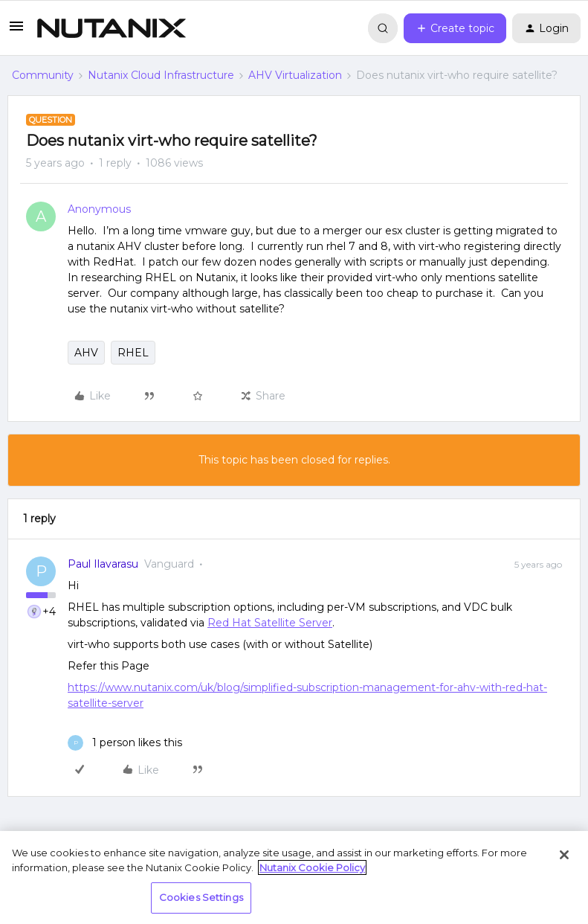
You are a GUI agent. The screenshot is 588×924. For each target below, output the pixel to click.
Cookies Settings (201, 897)
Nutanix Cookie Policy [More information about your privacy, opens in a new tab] (312, 867)
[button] (16, 31)
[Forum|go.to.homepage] (112, 28)
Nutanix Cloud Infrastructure (161, 75)
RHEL (133, 353)
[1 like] (125, 743)
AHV (86, 353)
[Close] (564, 855)
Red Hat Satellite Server (270, 623)
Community (43, 75)
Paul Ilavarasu (103, 564)
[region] (294, 878)
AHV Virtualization (295, 75)
